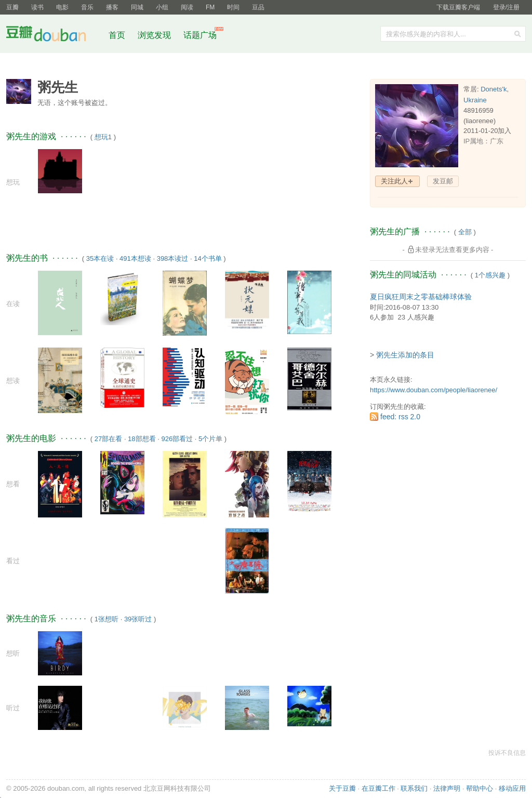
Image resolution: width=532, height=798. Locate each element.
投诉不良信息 (507, 753)
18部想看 (142, 439)
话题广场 (200, 35)
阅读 (187, 7)
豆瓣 (12, 7)
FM (210, 7)
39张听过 (138, 619)
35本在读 (100, 258)
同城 (137, 7)
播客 (112, 7)
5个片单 (210, 439)
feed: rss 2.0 (400, 417)
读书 (37, 7)
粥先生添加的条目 (405, 355)
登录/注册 (506, 7)
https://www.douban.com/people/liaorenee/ (434, 390)
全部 (465, 232)
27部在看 (108, 439)
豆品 (258, 7)
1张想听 (107, 619)
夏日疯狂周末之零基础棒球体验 (421, 297)
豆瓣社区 (54, 36)
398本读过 (173, 258)
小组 (162, 7)
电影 (62, 7)
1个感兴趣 (490, 275)
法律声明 (447, 788)
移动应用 (512, 788)
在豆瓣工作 (378, 788)
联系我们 (414, 788)
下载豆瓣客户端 (458, 7)
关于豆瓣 (342, 788)
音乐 (87, 7)
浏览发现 (155, 35)
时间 (233, 7)
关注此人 (394, 181)
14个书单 (208, 258)
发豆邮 (443, 181)
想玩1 (103, 137)
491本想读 (135, 258)
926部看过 (177, 439)
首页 (117, 35)
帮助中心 (480, 788)
